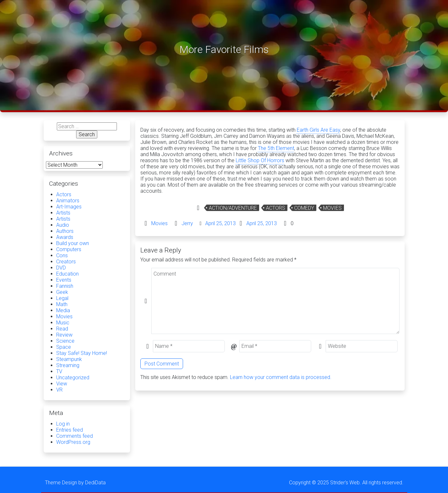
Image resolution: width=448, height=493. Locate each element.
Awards (65, 237)
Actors (276, 208)
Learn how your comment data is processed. (281, 377)
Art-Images (69, 207)
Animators (68, 201)
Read (62, 329)
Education (67, 274)
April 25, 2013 (220, 223)
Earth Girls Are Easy (318, 130)
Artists (63, 213)
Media (63, 310)
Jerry (187, 223)
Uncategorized (73, 378)
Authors (65, 231)
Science (65, 341)
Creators (66, 262)
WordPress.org (73, 442)
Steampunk (69, 359)
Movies (332, 208)
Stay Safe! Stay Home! (82, 353)
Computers (69, 249)
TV (59, 371)
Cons (62, 255)
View (62, 384)
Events (64, 280)
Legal (62, 298)
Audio (63, 225)
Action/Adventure (233, 208)
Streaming (68, 365)
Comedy (304, 208)
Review (64, 335)
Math (62, 304)
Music (63, 323)
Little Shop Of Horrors (260, 160)
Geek (62, 292)
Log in (63, 424)
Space (64, 347)
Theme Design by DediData (75, 483)
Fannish (65, 286)
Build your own (73, 243)
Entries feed (70, 430)
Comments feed (75, 436)
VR (59, 390)
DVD (61, 268)
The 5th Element (276, 148)
